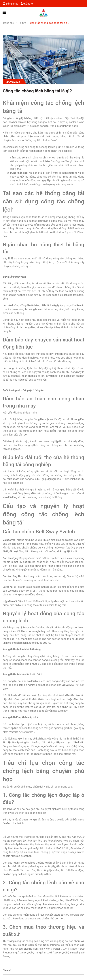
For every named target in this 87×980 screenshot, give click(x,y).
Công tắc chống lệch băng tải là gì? (37, 91)
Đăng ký (27, 4)
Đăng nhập (11, 4)
